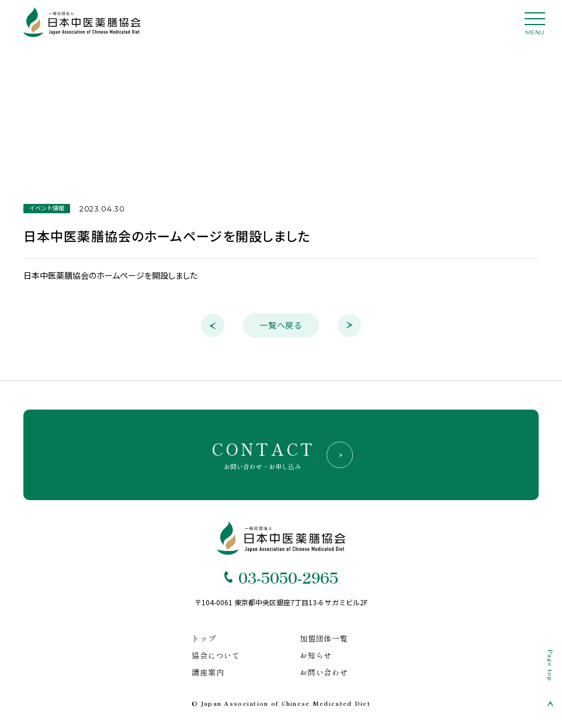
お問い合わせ (324, 672)
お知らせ (316, 655)
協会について (216, 655)
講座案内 (208, 672)
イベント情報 (47, 208)
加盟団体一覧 (324, 638)
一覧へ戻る (281, 325)
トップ (204, 638)
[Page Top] (550, 678)
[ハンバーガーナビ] (528, 27)
